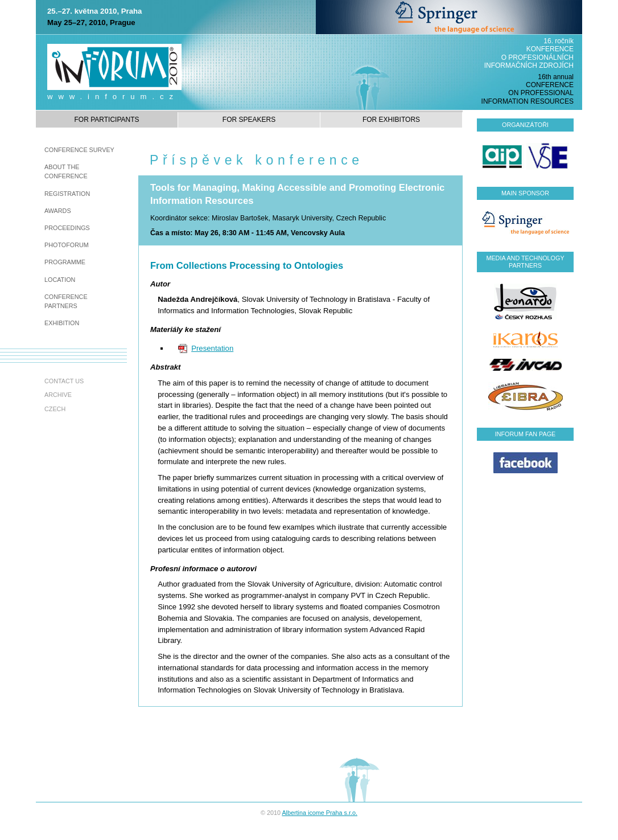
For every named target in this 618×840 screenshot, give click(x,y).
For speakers (249, 120)
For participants (106, 120)
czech (55, 409)
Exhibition (62, 323)
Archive (58, 395)
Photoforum (67, 245)
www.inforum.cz (113, 97)
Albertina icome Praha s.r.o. (320, 813)
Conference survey (79, 150)
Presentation (212, 348)
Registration (67, 194)
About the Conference (66, 171)
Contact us (64, 381)
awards (58, 211)
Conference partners (66, 301)
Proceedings (67, 228)
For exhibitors (391, 120)
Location (60, 280)
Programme (65, 262)
